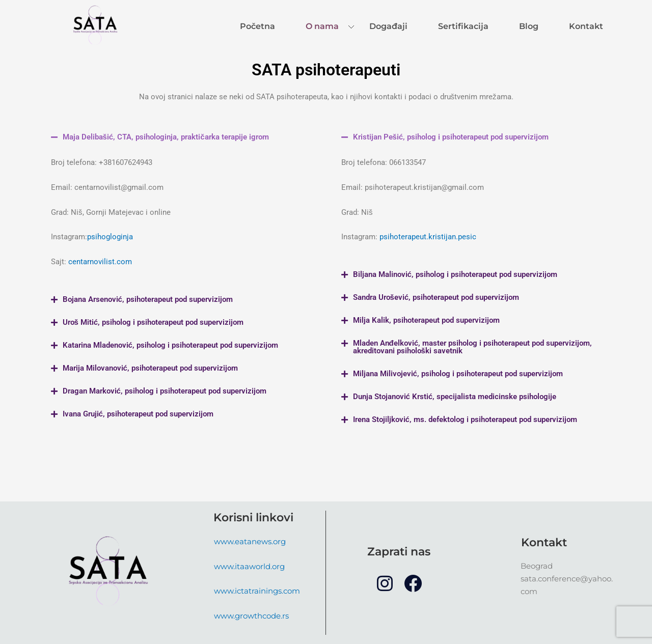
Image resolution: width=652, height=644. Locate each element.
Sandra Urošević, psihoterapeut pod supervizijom (436, 297)
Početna (257, 26)
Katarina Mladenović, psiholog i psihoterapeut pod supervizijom (170, 345)
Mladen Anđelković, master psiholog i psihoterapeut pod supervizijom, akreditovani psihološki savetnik (473, 347)
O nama (322, 26)
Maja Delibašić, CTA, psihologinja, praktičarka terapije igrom (166, 137)
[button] (181, 137)
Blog (529, 26)
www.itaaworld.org (249, 566)
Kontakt (586, 26)
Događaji (388, 26)
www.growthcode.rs (251, 616)
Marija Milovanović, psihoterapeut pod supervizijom (150, 368)
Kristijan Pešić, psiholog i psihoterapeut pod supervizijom (451, 137)
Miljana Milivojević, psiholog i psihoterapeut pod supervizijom (458, 374)
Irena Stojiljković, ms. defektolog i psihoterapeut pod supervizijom (465, 419)
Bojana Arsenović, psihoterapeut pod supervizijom (148, 299)
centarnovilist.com (100, 262)
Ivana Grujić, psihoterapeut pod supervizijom (138, 414)
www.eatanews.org (250, 541)
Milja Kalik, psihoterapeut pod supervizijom (426, 320)
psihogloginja (110, 237)
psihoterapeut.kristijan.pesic (428, 237)
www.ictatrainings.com (257, 591)
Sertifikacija (463, 26)
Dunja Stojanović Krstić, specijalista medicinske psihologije (455, 397)
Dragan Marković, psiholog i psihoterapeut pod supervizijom (165, 391)
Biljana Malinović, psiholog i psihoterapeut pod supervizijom (455, 274)
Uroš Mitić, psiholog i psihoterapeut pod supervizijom (153, 322)
